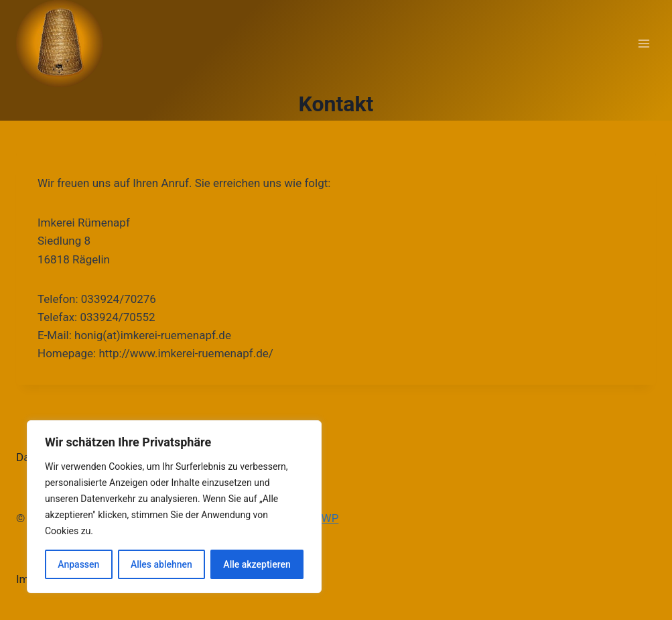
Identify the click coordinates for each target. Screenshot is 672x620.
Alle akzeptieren (257, 564)
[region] (174, 507)
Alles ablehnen (161, 564)
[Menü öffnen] (644, 43)
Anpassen (78, 564)
